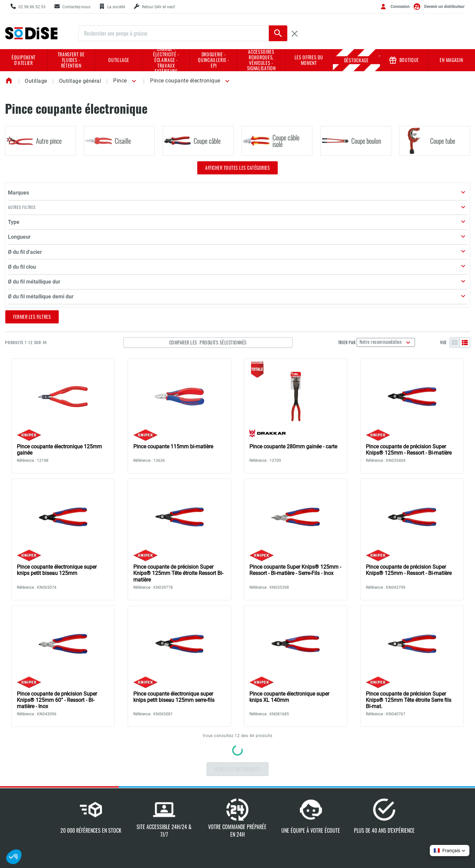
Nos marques (188, 798)
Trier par (356, 218)
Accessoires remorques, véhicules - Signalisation (261, 60)
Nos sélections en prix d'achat (270, 796)
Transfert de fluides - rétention (71, 60)
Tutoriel (329, 777)
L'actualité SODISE (193, 820)
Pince (120, 81)
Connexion (400, 7)
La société (185, 766)
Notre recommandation (391, 217)
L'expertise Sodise (192, 787)
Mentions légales (412, 782)
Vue (443, 218)
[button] (133, 81)
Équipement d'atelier (24, 60)
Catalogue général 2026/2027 (266, 769)
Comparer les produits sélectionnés (252, 218)
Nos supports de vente (271, 782)
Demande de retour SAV (345, 766)
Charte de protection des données (420, 796)
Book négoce (261, 831)
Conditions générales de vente (419, 769)
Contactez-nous (46, 801)
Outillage (119, 60)
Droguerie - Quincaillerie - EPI (214, 60)
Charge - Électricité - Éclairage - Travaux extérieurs (166, 60)
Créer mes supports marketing (341, 790)
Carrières (184, 809)
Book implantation (267, 809)
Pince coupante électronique (185, 81)
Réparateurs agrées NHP (273, 820)
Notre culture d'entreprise (200, 777)
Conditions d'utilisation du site (421, 812)
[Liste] (465, 218)
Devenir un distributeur (444, 7)
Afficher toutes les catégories (237, 168)
